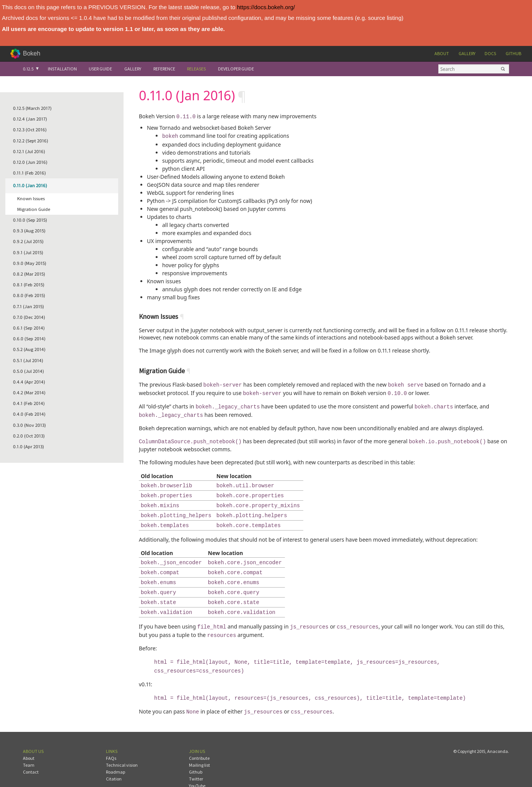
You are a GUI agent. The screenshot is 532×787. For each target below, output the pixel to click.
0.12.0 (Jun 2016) (30, 162)
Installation (62, 69)
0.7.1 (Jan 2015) (28, 306)
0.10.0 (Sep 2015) (30, 220)
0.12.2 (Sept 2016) (31, 141)
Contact (31, 754)
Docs (490, 53)
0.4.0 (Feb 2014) (29, 414)
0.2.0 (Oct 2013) (29, 436)
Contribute (199, 740)
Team (29, 747)
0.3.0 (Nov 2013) (29, 425)
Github (513, 53)
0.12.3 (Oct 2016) (30, 130)
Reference (164, 69)
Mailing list (199, 747)
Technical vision (122, 747)
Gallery (467, 53)
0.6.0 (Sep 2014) (29, 339)
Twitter (196, 760)
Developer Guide (236, 69)
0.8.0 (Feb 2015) (29, 295)
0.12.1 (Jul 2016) (29, 151)
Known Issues (31, 198)
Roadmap (116, 754)
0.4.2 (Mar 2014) (29, 393)
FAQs (111, 740)
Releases (196, 69)
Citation (114, 760)
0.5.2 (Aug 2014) (29, 349)
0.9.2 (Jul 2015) (28, 241)
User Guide (100, 69)
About (442, 53)
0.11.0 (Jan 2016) (30, 185)
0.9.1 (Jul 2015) (28, 252)
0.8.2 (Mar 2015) (29, 274)
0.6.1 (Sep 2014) (29, 328)
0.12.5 (28, 69)
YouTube (197, 767)
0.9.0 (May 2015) (30, 263)
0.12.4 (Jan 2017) (30, 119)
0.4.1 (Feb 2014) (29, 403)
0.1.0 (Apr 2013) (28, 447)
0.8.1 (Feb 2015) (29, 285)
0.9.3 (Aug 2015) (29, 231)
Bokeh (32, 53)
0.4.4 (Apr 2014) (29, 382)
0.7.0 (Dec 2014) (29, 317)
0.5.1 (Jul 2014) (28, 360)
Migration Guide (34, 209)
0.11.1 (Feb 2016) (29, 173)
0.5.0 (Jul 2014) (28, 371)
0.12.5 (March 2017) (32, 108)
